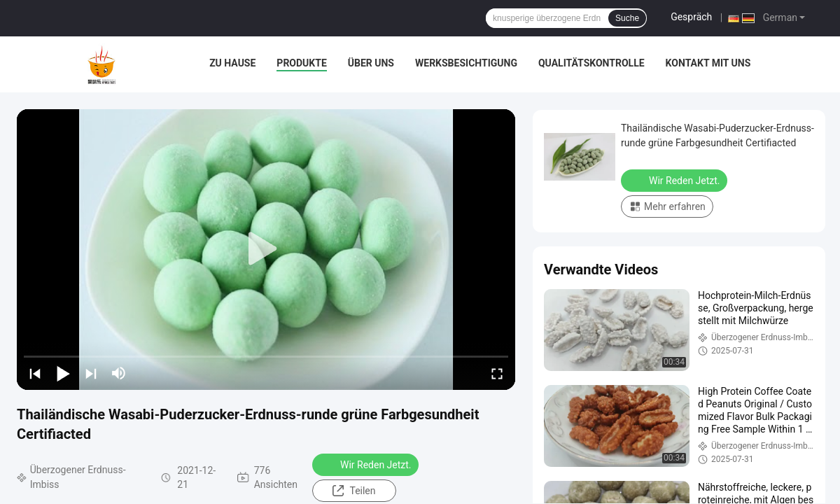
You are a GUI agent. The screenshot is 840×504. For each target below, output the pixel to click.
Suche (627, 18)
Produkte (301, 63)
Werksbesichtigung (466, 63)
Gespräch (691, 17)
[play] (266, 249)
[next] (91, 373)
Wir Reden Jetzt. (367, 464)
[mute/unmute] (119, 373)
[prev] (35, 373)
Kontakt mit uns (708, 63)
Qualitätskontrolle (591, 63)
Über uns (371, 63)
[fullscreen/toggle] (497, 373)
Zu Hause (232, 63)
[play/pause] (63, 373)
